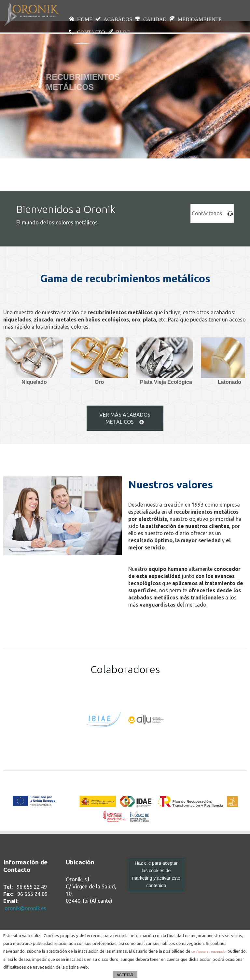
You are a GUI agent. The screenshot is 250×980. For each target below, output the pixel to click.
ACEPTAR (125, 975)
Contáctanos (212, 213)
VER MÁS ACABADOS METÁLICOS (125, 418)
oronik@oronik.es (25, 908)
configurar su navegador (209, 952)
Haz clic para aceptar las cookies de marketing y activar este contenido (156, 874)
